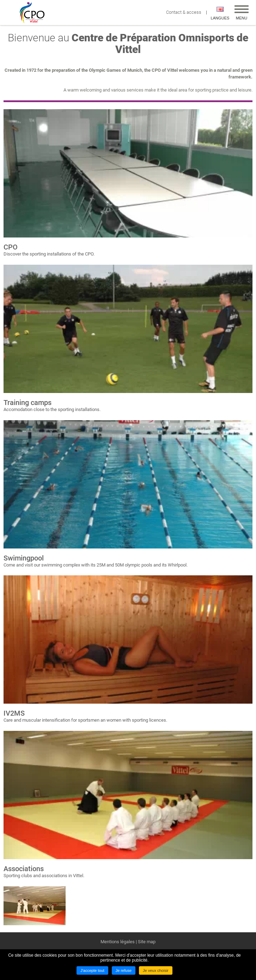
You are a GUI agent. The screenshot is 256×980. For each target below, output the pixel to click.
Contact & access (185, 12)
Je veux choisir (156, 970)
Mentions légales (118, 942)
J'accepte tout (92, 970)
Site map (147, 942)
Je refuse (124, 970)
